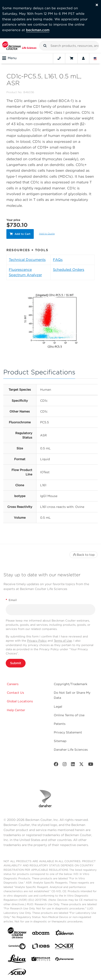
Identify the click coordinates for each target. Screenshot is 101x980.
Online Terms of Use (69, 715)
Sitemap (60, 741)
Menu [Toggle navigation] (9, 58)
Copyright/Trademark (71, 684)
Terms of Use (63, 641)
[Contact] (59, 58)
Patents (60, 724)
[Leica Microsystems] (17, 960)
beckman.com (38, 30)
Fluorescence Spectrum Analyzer (25, 272)
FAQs (58, 260)
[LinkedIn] (73, 765)
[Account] (83, 58)
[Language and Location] (95, 58)
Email (11, 600)
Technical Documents (27, 260)
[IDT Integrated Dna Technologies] (65, 947)
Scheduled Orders (69, 270)
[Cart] (71, 58)
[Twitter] (81, 765)
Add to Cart (20, 234)
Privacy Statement (68, 732)
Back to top (83, 555)
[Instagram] (65, 765)
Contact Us (15, 693)
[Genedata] (17, 947)
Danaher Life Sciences (71, 750)
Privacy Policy (37, 641)
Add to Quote (47, 234)
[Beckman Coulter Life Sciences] (19, 46)
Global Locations (20, 701)
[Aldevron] (65, 934)
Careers (13, 684)
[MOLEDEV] (41, 960)
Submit (16, 663)
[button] (45, 46)
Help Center (16, 710)
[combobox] (69, 46)
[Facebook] (56, 765)
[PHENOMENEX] (65, 960)
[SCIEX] (17, 973)
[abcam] (41, 934)
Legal (58, 707)
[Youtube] (91, 765)
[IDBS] (41, 947)
